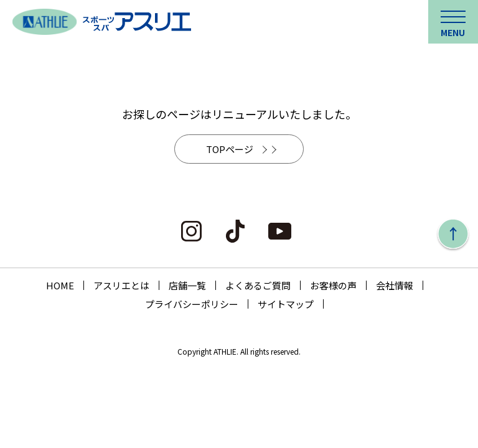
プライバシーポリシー (192, 304)
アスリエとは (121, 285)
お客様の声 (333, 285)
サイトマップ (286, 304)
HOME (60, 285)
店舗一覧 (187, 285)
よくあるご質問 (258, 285)
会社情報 (395, 285)
